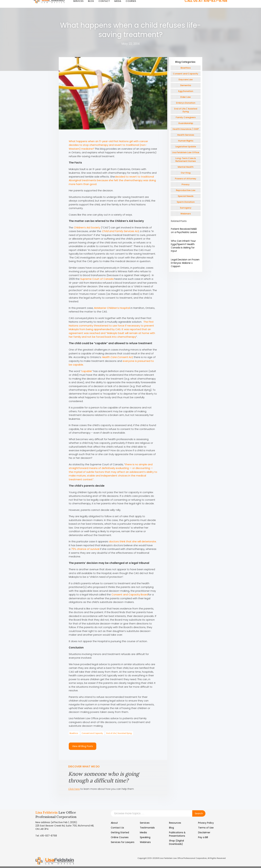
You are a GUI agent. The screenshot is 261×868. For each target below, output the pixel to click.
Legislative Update (186, 147)
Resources (175, 823)
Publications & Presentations (177, 834)
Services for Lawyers (123, 842)
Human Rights (186, 141)
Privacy (186, 184)
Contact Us (117, 828)
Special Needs (186, 196)
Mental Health (186, 167)
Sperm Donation (186, 202)
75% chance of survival (85, 549)
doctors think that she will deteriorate (133, 541)
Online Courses (120, 837)
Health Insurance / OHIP (186, 129)
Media (143, 832)
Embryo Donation (186, 103)
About (114, 823)
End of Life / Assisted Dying (119, 733)
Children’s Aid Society (87, 227)
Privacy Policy (206, 823)
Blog (171, 828)
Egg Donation (186, 91)
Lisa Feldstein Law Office (186, 152)
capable (87, 371)
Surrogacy (186, 208)
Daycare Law (186, 79)
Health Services (186, 135)
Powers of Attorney (186, 179)
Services (145, 823)
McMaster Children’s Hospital (112, 308)
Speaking (145, 837)
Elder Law (186, 97)
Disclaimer (204, 832)
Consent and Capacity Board (130, 594)
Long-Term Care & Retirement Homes (186, 160)
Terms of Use (206, 828)
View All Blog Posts (83, 746)
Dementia (186, 85)
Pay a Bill (203, 837)
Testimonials (147, 828)
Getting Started (120, 832)
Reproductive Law (186, 190)
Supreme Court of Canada (97, 279)
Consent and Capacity (92, 733)
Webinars (186, 214)
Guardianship (186, 123)
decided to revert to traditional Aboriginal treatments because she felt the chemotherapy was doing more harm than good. (112, 180)
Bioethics (74, 733)
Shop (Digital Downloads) (176, 842)
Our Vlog (186, 173)
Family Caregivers (186, 117)
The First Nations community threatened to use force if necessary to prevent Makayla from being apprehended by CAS (111, 325)
